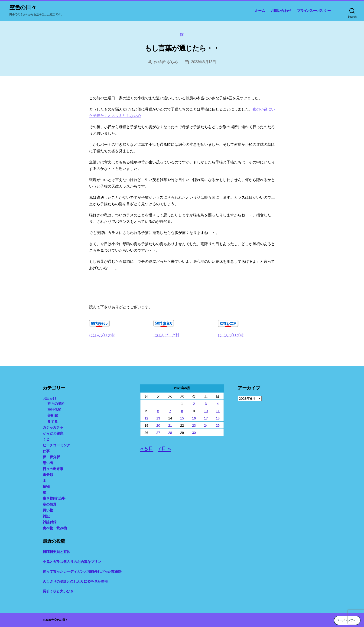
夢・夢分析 (51, 457)
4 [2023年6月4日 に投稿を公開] (218, 404)
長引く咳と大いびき (58, 591)
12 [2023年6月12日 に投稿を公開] (146, 418)
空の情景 (50, 504)
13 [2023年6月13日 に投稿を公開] (158, 418)
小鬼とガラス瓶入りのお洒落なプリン (72, 562)
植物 (46, 486)
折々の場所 (56, 404)
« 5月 (147, 449)
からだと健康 (53, 433)
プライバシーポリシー (314, 11)
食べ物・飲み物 (55, 528)
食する (52, 421)
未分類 (48, 475)
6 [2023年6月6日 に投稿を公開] (158, 411)
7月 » (164, 449)
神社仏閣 (54, 410)
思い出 (48, 463)
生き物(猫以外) (54, 498)
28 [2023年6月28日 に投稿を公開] (170, 433)
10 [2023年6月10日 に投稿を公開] (206, 411)
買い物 (48, 510)
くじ (46, 439)
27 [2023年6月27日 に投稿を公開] (158, 433)
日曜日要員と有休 (56, 552)
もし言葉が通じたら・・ (182, 48)
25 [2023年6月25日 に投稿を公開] (218, 425)
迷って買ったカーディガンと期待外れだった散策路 (82, 571)
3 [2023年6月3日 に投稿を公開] (206, 404)
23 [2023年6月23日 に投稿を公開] (194, 425)
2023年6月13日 (204, 62)
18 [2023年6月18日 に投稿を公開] (218, 418)
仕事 (46, 451)
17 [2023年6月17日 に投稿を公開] (206, 418)
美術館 (52, 415)
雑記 (46, 516)
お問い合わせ (281, 11)
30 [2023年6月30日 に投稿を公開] (194, 433)
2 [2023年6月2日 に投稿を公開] (194, 404)
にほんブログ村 (102, 335)
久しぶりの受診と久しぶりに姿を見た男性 (75, 581)
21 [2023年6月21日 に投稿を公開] (170, 425)
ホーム (260, 11)
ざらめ (172, 62)
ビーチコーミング (56, 445)
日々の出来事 (53, 469)
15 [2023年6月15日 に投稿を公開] (182, 418)
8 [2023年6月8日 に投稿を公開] (182, 411)
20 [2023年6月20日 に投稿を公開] (158, 425)
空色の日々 (23, 7)
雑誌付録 (50, 522)
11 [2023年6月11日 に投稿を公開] (218, 411)
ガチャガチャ (53, 427)
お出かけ (50, 398)
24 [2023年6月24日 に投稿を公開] (206, 425)
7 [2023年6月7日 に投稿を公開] (170, 411)
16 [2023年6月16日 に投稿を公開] (194, 418)
